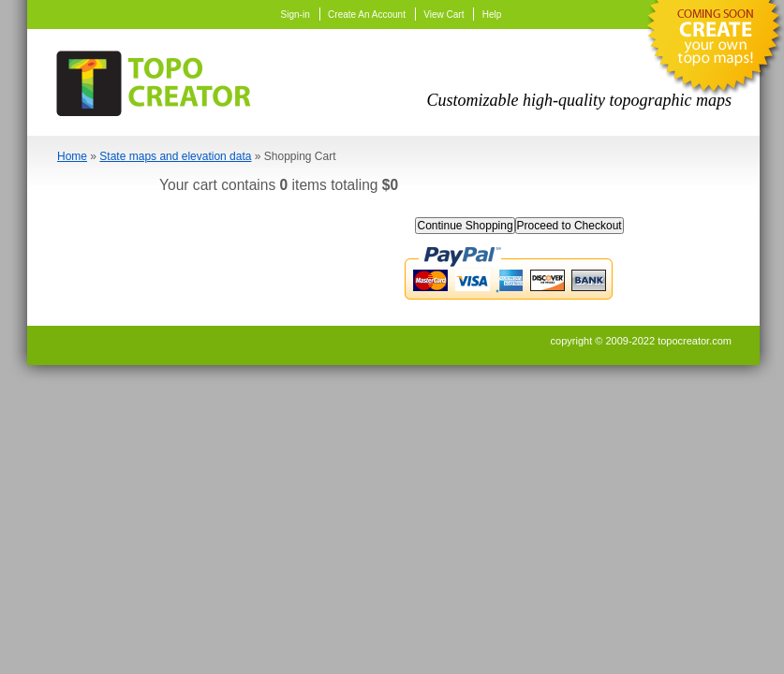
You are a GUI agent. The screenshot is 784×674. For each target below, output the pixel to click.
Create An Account (367, 15)
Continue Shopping (465, 226)
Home (72, 156)
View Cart (444, 15)
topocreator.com (695, 341)
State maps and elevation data (175, 156)
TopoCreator (159, 80)
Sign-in (296, 15)
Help (492, 15)
